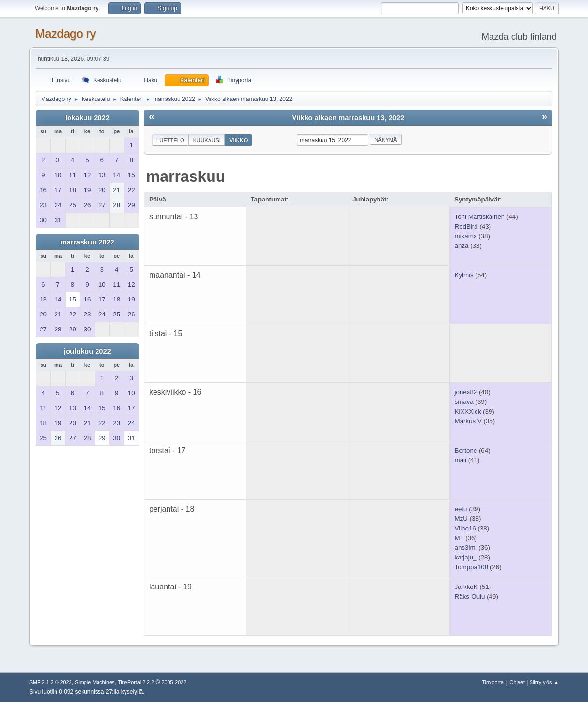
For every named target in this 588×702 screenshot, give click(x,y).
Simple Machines (95, 682)
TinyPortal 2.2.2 (136, 682)
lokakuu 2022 (87, 118)
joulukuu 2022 (87, 351)
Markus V (468, 421)
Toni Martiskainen (480, 217)
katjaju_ (466, 557)
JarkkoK (466, 587)
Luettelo (170, 140)
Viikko (239, 140)
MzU (461, 519)
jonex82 (466, 392)
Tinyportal (493, 682)
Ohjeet (517, 682)
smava (464, 402)
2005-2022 (174, 682)
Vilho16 (465, 528)
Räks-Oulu (470, 596)
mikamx (466, 236)
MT (459, 538)
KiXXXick (468, 411)
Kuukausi (207, 140)
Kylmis (464, 275)
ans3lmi (466, 548)
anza (462, 246)
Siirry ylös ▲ (544, 682)
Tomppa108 (472, 567)
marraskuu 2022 (87, 242)
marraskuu (186, 176)
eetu (461, 509)
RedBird (466, 226)
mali (461, 460)
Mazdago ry (65, 34)
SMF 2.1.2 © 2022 (51, 682)
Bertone (466, 451)
